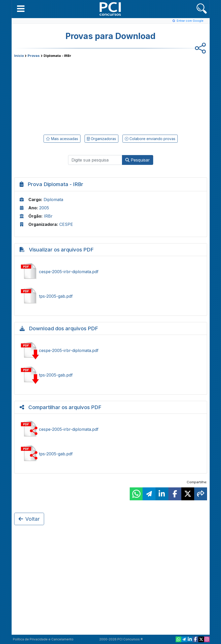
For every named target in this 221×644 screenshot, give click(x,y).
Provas (34, 56)
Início (19, 56)
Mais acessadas (62, 139)
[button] (21, 9)
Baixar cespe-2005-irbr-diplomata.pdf (111, 350)
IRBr (48, 216)
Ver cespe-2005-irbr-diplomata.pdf (111, 272)
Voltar (29, 519)
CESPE (66, 224)
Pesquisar (138, 160)
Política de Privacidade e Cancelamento (43, 639)
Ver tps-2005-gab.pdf (111, 296)
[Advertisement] (68, 95)
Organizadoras (101, 139)
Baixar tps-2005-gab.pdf (111, 375)
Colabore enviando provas (150, 139)
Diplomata (53, 200)
